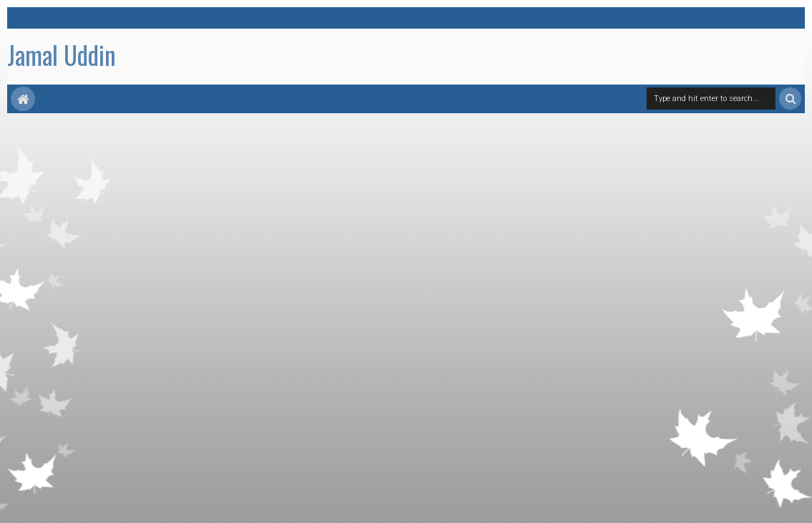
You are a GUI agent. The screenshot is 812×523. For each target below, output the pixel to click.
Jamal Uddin (62, 54)
